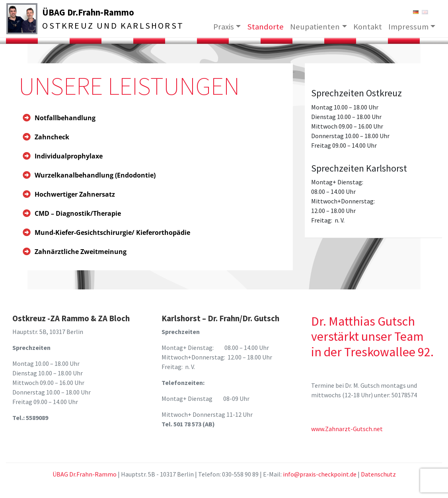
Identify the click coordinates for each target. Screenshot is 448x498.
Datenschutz (378, 474)
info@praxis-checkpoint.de (320, 474)
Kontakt (368, 26)
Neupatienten (315, 26)
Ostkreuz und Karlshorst (118, 26)
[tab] (149, 118)
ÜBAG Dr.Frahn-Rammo (93, 12)
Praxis (224, 26)
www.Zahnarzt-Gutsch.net (347, 429)
